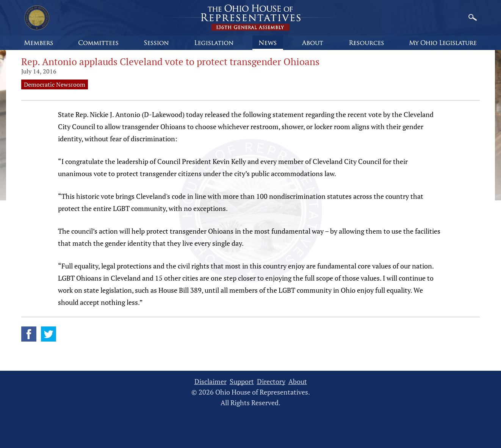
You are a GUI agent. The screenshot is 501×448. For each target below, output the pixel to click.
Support (242, 382)
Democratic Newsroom (55, 84)
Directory (271, 382)
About (298, 382)
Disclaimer (211, 382)
